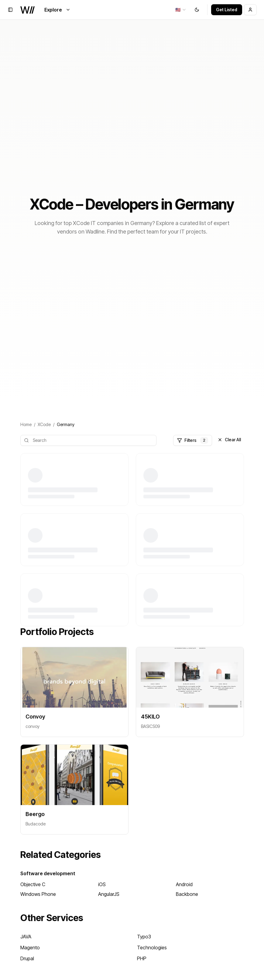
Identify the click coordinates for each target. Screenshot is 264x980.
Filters (193, 440)
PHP (142, 958)
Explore (57, 10)
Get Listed (227, 10)
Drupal (27, 958)
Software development (48, 873)
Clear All (229, 440)
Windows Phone (38, 894)
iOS (102, 884)
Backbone (187, 894)
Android (184, 884)
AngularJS (109, 894)
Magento (30, 948)
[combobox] (181, 10)
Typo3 (144, 937)
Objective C (33, 884)
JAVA (26, 937)
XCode (44, 424)
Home (26, 424)
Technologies (152, 948)
